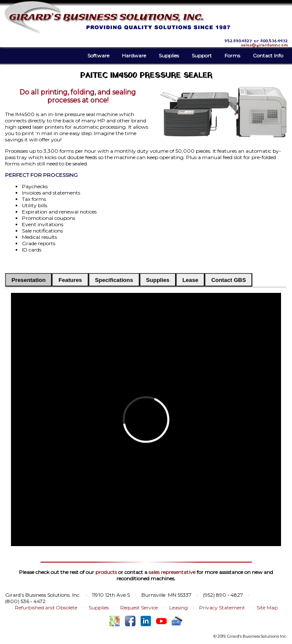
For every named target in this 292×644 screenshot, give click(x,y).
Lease (190, 280)
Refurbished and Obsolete (46, 607)
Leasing (178, 607)
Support (202, 55)
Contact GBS (229, 280)
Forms (232, 55)
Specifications (114, 280)
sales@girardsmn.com (264, 45)
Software (98, 55)
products (106, 572)
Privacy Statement (222, 607)
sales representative (172, 572)
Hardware (134, 55)
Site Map (267, 607)
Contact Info (268, 55)
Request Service (139, 607)
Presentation (28, 280)
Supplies (169, 55)
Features (70, 280)
